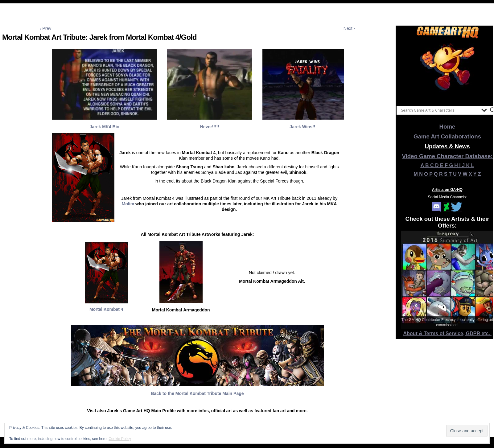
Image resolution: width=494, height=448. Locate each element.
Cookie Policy (120, 439)
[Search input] (440, 110)
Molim (128, 204)
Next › (349, 28)
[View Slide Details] (447, 71)
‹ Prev (45, 28)
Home (447, 127)
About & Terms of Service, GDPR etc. (447, 333)
